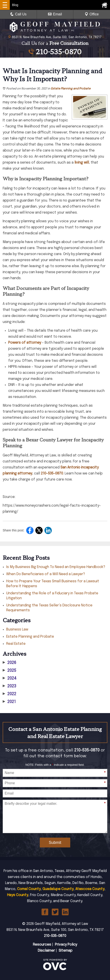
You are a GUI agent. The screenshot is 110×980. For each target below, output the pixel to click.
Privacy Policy (66, 945)
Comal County (29, 889)
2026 (9, 663)
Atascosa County (90, 889)
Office (92, 14)
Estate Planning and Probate (71, 89)
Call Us (18, 14)
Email (55, 14)
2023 (9, 686)
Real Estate (16, 644)
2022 (9, 694)
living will (82, 163)
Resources (42, 945)
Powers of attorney (25, 343)
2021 (9, 702)
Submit (55, 843)
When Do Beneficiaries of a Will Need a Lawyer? (46, 574)
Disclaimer (46, 951)
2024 (10, 678)
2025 (9, 671)
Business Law (17, 629)
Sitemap (66, 951)
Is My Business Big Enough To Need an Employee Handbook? (56, 567)
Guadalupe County (58, 889)
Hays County (18, 895)
